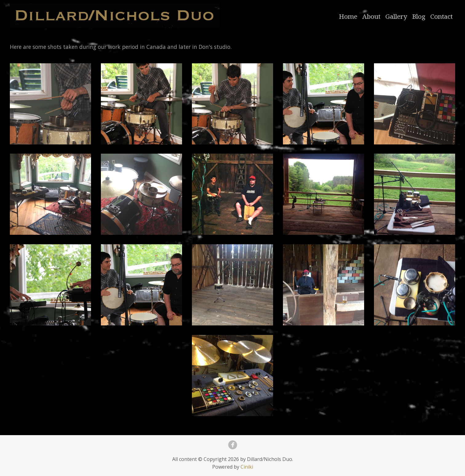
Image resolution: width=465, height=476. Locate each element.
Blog (419, 16)
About (371, 16)
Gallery (396, 16)
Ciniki (247, 467)
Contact (441, 16)
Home (348, 16)
